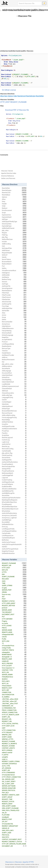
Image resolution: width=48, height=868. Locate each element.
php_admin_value (14, 364)
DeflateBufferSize (14, 524)
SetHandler (14, 311)
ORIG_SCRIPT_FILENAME (14, 808)
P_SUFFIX (14, 755)
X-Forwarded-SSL (14, 824)
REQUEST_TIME (14, 799)
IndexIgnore (14, 273)
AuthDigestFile (14, 460)
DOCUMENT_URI (13, 846)
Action (14, 315)
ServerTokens (14, 259)
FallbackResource (14, 328)
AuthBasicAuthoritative (14, 429)
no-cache (14, 623)
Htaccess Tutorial (7, 171)
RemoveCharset (14, 413)
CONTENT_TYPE (14, 670)
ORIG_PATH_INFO (14, 830)
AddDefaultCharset (14, 228)
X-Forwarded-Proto (14, 646)
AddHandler (14, 275)
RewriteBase (14, 195)
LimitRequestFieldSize (14, 531)
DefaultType (14, 409)
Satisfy (14, 257)
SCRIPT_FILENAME (14, 577)
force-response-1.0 (14, 668)
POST (14, 599)
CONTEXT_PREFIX (14, 650)
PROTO (14, 628)
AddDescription (14, 366)
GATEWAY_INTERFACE (14, 764)
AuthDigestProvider (14, 426)
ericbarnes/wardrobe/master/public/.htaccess (26, 10)
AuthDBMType (14, 520)
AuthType (14, 284)
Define (14, 319)
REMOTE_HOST (14, 688)
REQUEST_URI (14, 565)
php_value (14, 230)
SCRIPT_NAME (14, 737)
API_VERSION (14, 768)
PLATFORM (14, 815)
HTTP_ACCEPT (14, 666)
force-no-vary (14, 594)
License (13, 90)
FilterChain (14, 293)
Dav (14, 362)
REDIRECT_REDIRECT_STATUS (14, 842)
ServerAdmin (14, 458)
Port (14, 266)
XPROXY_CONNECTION (14, 712)
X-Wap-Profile (14, 648)
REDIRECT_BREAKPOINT (14, 826)
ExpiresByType (14, 226)
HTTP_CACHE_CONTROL (14, 723)
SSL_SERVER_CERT (14, 779)
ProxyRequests (14, 504)
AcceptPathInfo (14, 339)
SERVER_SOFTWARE (14, 786)
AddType (14, 219)
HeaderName (14, 353)
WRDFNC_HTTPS (14, 739)
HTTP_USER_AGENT (14, 603)
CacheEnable (14, 533)
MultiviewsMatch (14, 473)
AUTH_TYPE (14, 766)
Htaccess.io (10, 862)
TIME (14, 583)
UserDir (14, 400)
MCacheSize (14, 511)
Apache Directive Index (9, 173)
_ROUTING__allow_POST (14, 703)
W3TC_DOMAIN (14, 750)
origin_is (14, 759)
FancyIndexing (14, 331)
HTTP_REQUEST (14, 732)
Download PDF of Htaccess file (17, 110)
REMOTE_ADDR (14, 632)
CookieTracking (14, 480)
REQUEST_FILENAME (18, 102)
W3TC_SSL (14, 672)
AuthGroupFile (14, 304)
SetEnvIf (14, 255)
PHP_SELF (14, 793)
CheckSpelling (14, 380)
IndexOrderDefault (14, 382)
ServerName (14, 368)
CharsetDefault (14, 388)
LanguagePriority (14, 397)
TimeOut (14, 351)
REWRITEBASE (14, 654)
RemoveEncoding (14, 449)
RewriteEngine (31, 96)
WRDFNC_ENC (14, 735)
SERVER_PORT (14, 590)
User (14, 246)
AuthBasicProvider (14, 355)
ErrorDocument (14, 210)
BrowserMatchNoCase (14, 411)
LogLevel (14, 478)
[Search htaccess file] (30, 3)
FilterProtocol (14, 297)
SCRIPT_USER (14, 833)
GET (14, 597)
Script (14, 213)
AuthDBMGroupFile (14, 493)
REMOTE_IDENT (14, 804)
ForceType (14, 306)
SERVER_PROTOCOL (14, 790)
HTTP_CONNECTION (14, 730)
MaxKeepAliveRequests (14, 500)
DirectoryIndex (14, 224)
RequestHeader (14, 253)
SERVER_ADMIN (14, 675)
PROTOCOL (14, 835)
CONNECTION (14, 692)
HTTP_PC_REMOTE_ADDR (14, 715)
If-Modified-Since (14, 677)
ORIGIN (14, 592)
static (14, 581)
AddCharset (14, 250)
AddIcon (14, 357)
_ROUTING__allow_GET (14, 701)
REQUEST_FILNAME (14, 741)
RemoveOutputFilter (14, 466)
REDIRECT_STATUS (14, 601)
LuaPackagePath (14, 475)
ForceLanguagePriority (14, 417)
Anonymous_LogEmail (14, 518)
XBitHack (14, 391)
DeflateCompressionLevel (14, 386)
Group (14, 317)
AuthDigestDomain (14, 482)
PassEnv (14, 433)
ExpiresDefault (14, 217)
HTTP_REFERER (14, 619)
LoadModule (14, 384)
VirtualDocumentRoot (14, 270)
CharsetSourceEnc (14, 393)
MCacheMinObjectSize (14, 502)
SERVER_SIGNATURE (14, 788)
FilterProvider (14, 295)
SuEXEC (14, 547)
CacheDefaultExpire (14, 538)
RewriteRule (40, 96)
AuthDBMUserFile (14, 491)
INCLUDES (14, 579)
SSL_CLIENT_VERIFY (14, 781)
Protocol (14, 342)
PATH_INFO (14, 681)
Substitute (14, 404)
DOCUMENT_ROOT (14, 614)
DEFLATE (14, 570)
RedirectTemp (14, 279)
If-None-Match (14, 686)
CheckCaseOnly (14, 455)
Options (10, 96)
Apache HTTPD (28, 862)
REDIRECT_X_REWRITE (14, 744)
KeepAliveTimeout (14, 551)
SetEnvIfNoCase (14, 239)
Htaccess (18, 862)
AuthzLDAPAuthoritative (14, 462)
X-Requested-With (14, 634)
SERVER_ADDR (14, 610)
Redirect (14, 208)
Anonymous (14, 324)
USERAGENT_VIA (14, 706)
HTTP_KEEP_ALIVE (14, 726)
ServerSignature (14, 288)
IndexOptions (14, 326)
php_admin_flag (14, 453)
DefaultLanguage (14, 335)
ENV (14, 574)
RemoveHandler (14, 322)
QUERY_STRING (14, 585)
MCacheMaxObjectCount (14, 509)
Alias (14, 313)
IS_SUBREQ (14, 697)
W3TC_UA (14, 683)
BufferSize (14, 540)
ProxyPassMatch (14, 464)
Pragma (14, 621)
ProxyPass (14, 431)
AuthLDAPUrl (14, 444)
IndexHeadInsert (14, 406)
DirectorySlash (14, 333)
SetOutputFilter (14, 248)
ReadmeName (14, 346)
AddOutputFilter (14, 308)
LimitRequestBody (14, 344)
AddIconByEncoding (14, 415)
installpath (14, 817)
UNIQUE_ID (14, 828)
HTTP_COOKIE (14, 626)
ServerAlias (14, 495)
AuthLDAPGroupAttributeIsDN (14, 544)
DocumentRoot (14, 373)
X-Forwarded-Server (14, 775)
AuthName (14, 277)
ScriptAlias (14, 435)
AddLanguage (14, 371)
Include (14, 241)
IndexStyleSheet (14, 375)
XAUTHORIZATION (14, 695)
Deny (6, 96)
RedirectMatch (14, 264)
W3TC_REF (14, 690)
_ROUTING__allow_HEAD (14, 699)
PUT (14, 617)
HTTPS (14, 572)
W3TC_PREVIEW (14, 663)
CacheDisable (14, 451)
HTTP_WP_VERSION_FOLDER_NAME (14, 844)
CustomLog (14, 440)
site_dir (14, 813)
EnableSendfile (14, 486)
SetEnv (14, 268)
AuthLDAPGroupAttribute (14, 549)
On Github (6, 90)
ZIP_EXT (14, 821)
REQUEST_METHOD (14, 605)
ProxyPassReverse (14, 471)
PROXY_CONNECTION (14, 710)
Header (14, 204)
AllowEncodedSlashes (14, 489)
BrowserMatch (14, 262)
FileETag (14, 235)
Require (14, 233)
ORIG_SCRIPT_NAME (14, 806)
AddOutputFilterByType (14, 221)
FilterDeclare (14, 299)
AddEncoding (14, 244)
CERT (14, 728)
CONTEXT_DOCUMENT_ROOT (14, 839)
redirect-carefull (14, 752)
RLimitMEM (14, 522)
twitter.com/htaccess (8, 178)
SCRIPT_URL (14, 717)
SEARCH (14, 679)
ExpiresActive (14, 215)
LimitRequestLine (14, 535)
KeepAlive (14, 337)
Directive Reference (8, 176)
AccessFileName (14, 484)
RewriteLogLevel (14, 437)
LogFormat (14, 442)
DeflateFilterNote (14, 422)
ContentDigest (14, 402)
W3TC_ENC (14, 641)
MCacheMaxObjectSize (14, 506)
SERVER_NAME (14, 630)
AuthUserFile (14, 286)
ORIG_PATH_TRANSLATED (14, 810)
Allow (5, 10)
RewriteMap (14, 420)
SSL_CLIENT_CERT (14, 784)
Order (15, 96)
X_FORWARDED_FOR (14, 708)
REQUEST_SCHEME (14, 746)
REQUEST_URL (14, 719)
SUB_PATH (14, 837)
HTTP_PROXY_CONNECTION (14, 777)
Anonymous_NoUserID (14, 515)
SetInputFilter (14, 469)
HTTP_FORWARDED (14, 772)
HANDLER (14, 661)
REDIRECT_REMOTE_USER (14, 795)
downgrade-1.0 (14, 657)
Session (14, 282)
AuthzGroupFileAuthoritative (14, 498)
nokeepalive (14, 652)
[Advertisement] (24, 30)
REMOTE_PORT (14, 819)
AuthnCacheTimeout (14, 542)
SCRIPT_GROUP (14, 797)
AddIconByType (14, 395)
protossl (14, 608)
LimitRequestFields (14, 529)
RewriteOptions (14, 290)
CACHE (14, 637)
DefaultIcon (14, 377)
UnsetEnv (14, 424)
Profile (14, 639)
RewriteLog (14, 446)
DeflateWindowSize (14, 553)
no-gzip (14, 588)
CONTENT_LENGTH (14, 748)
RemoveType (14, 348)
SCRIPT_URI (14, 770)
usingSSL (14, 757)
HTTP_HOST (5, 102)
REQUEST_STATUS (14, 801)
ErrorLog (14, 527)
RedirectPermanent (14, 360)
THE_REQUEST (14, 612)
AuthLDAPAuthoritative (14, 513)
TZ (14, 643)
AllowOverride (14, 302)
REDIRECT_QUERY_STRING (14, 761)
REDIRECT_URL (14, 721)
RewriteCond (22, 96)
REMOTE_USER (14, 659)
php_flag (14, 237)
